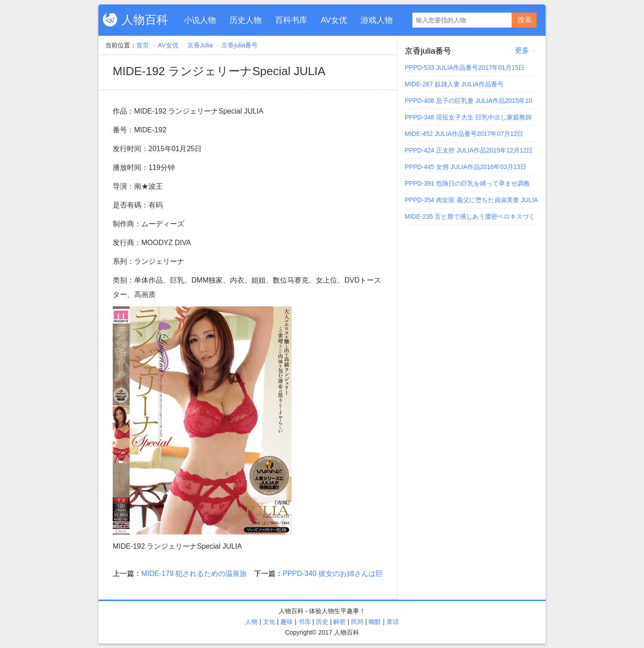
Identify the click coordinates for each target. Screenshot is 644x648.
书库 (305, 622)
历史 (322, 622)
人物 (251, 622)
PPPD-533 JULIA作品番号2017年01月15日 (465, 68)
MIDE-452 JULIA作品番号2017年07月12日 (464, 134)
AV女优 (334, 20)
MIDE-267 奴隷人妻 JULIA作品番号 (454, 84)
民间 (357, 622)
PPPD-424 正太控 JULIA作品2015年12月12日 (469, 150)
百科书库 (291, 20)
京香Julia (200, 45)
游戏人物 (377, 20)
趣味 (287, 622)
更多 (522, 50)
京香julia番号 (239, 45)
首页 (143, 45)
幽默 (375, 622)
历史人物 (246, 20)
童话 (393, 622)
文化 (269, 622)
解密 (339, 622)
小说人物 (200, 20)
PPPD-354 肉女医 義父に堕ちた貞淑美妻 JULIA (471, 200)
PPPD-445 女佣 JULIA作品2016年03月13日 (466, 167)
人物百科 (145, 20)
